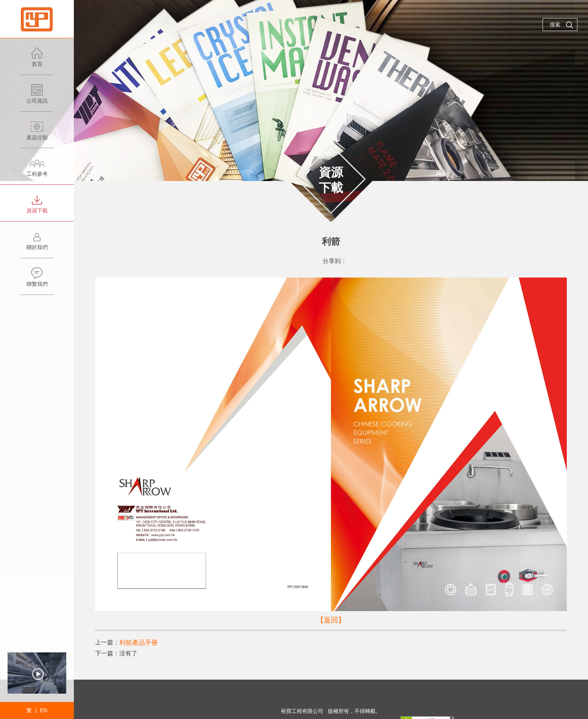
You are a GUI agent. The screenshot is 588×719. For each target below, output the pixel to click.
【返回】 (331, 620)
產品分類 (37, 134)
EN (43, 710)
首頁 (37, 61)
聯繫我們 (37, 281)
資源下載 (37, 207)
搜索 (561, 25)
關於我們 (37, 244)
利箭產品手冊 (137, 642)
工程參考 (37, 171)
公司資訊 (37, 97)
